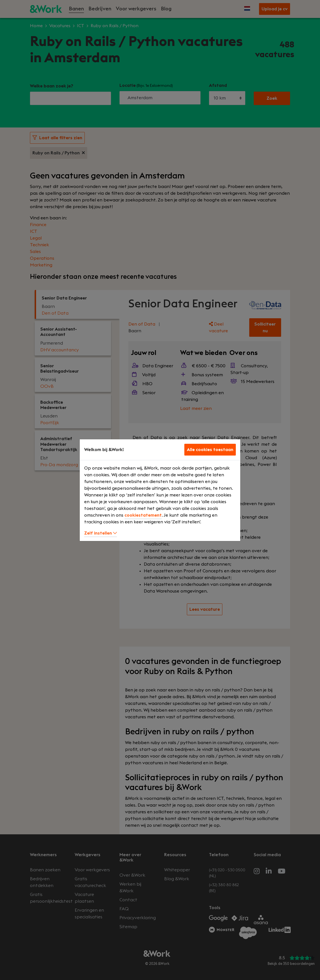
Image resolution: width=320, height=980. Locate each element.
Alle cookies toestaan (210, 450)
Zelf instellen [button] (101, 533)
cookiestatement (143, 515)
